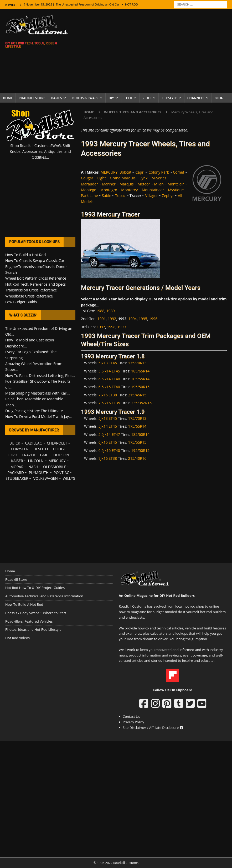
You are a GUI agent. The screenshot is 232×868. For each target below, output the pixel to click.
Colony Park (159, 172)
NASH (33, 467)
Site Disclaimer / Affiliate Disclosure (153, 728)
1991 (102, 319)
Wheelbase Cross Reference (29, 296)
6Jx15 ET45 (108, 442)
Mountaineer (153, 190)
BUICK (15, 443)
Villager (152, 196)
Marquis (127, 184)
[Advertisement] (156, 51)
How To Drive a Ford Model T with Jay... (38, 417)
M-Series (159, 178)
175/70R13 (137, 363)
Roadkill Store (32, 98)
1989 (111, 311)
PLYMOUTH (39, 473)
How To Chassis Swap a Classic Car (35, 261)
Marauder (89, 184)
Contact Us (131, 716)
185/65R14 (140, 371)
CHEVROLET (57, 443)
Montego (89, 190)
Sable (107, 196)
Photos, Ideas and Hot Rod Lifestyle (33, 629)
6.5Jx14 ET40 (109, 379)
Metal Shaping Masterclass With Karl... (38, 393)
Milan (159, 184)
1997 (101, 327)
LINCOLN (36, 461)
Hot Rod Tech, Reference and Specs (35, 284)
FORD (12, 455)
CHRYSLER (20, 449)
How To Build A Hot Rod (24, 604)
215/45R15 (137, 395)
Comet (179, 172)
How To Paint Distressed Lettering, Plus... (40, 375)
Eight (102, 178)
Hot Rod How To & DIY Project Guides (35, 588)
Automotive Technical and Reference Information (44, 596)
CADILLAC (33, 443)
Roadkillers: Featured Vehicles (29, 621)
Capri (140, 172)
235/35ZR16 (141, 403)
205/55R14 (140, 379)
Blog (219, 98)
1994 (133, 319)
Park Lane (89, 196)
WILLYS (69, 478)
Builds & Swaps (85, 98)
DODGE (59, 449)
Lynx (143, 178)
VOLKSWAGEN (46, 478)
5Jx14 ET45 (108, 426)
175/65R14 (137, 426)
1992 (112, 319)
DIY (111, 98)
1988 (100, 311)
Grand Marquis (123, 178)
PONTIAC (61, 473)
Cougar (87, 178)
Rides (147, 98)
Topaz (120, 196)
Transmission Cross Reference (31, 290)
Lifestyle (169, 98)
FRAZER (29, 455)
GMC (44, 455)
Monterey (129, 190)
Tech (128, 98)
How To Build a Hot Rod (25, 255)
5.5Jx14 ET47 (109, 434)
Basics (57, 98)
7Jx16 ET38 (108, 458)
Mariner (109, 184)
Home (8, 98)
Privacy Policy (133, 722)
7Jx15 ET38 (108, 395)
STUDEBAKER (17, 478)
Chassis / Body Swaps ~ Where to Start (36, 613)
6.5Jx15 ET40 (109, 387)
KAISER (17, 461)
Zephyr (168, 196)
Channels (196, 98)
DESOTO (41, 449)
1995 (143, 319)
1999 (122, 327)
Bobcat (126, 172)
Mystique (176, 190)
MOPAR (17, 467)
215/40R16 (137, 458)
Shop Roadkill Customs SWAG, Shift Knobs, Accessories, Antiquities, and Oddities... (40, 152)
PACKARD (16, 473)
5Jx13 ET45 (108, 363)
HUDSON (61, 455)
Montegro (109, 190)
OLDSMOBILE (55, 467)
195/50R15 (140, 387)
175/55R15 (137, 442)
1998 (111, 327)
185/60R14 (140, 434)
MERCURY (109, 172)
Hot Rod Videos (17, 638)
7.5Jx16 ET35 (109, 403)
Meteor (144, 184)
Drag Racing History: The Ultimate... (35, 411)
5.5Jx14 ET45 (109, 371)
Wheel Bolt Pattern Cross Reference (36, 278)
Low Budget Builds (21, 302)
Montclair (176, 184)
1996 (153, 319)
